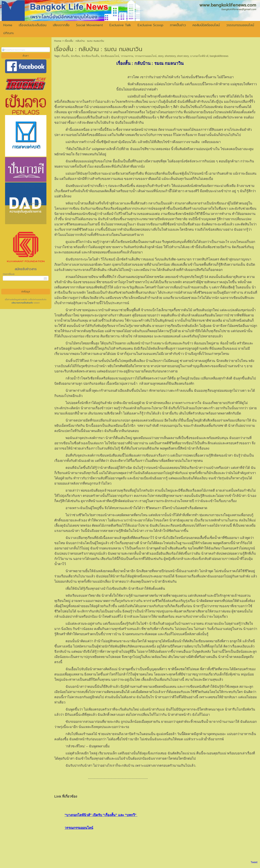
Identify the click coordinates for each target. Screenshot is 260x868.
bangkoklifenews (219, 56)
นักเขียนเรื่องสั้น (90, 56)
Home (58, 41)
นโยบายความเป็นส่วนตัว (23, 303)
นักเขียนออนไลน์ (110, 56)
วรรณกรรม (127, 56)
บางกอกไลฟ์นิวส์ (199, 56)
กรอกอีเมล (9, 274)
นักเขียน (75, 56)
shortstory (170, 56)
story (161, 56)
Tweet (254, 862)
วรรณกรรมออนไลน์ (146, 56)
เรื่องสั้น (65, 56)
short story (183, 56)
